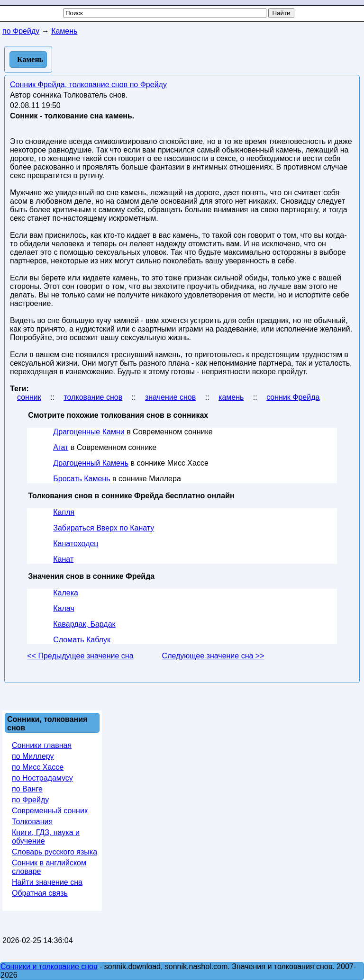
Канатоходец (76, 544)
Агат (61, 447)
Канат (63, 559)
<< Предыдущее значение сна (80, 656)
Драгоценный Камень (91, 463)
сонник (29, 397)
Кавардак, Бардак (84, 624)
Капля (64, 512)
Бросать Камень (82, 479)
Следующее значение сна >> (213, 656)
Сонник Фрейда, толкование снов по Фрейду (88, 85)
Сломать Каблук (82, 640)
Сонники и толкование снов (49, 967)
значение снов (170, 397)
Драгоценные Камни (89, 432)
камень (231, 397)
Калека (66, 593)
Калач (64, 608)
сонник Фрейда (293, 397)
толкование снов (93, 397)
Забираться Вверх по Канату (104, 528)
